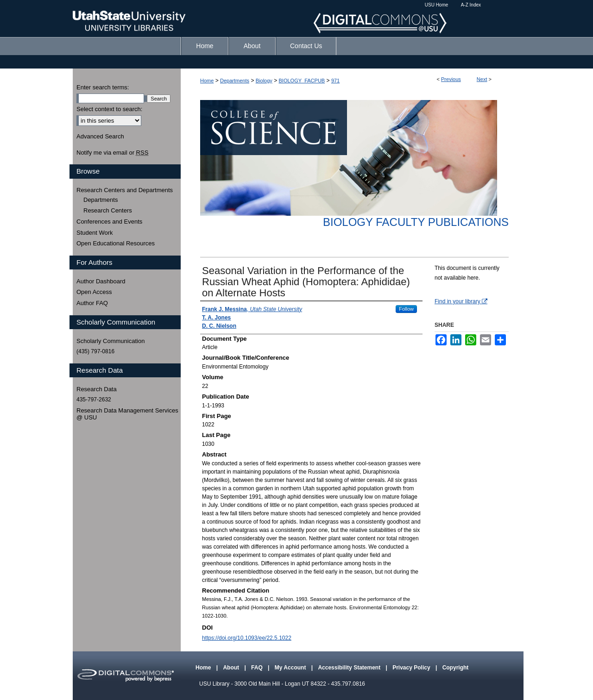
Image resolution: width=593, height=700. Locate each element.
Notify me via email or (112, 153)
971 (335, 81)
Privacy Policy (412, 668)
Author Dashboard (101, 281)
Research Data (97, 389)
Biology (264, 81)
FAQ (258, 668)
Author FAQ (92, 303)
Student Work (95, 233)
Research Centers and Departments (125, 190)
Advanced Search (100, 136)
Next (482, 79)
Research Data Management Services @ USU (127, 414)
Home (207, 81)
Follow (406, 309)
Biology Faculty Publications (416, 222)
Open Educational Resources (116, 243)
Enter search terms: (103, 87)
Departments (235, 81)
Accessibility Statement (350, 668)
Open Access (94, 292)
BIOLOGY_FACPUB (302, 81)
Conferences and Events (109, 222)
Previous (451, 79)
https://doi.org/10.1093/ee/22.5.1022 (247, 638)
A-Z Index (471, 5)
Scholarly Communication (110, 341)
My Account (291, 668)
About (232, 668)
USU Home (437, 5)
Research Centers (108, 210)
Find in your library (461, 301)
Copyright (456, 668)
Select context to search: (109, 109)
